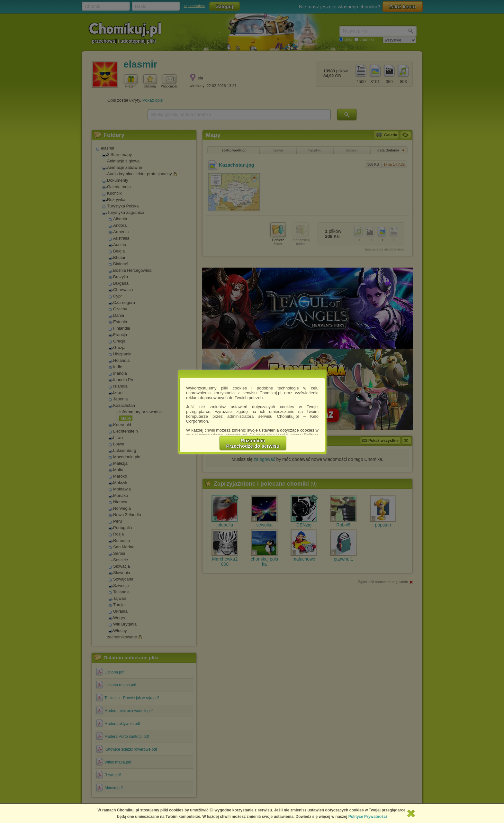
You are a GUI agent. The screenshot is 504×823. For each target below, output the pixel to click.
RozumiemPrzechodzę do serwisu (253, 443)
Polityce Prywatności (368, 817)
